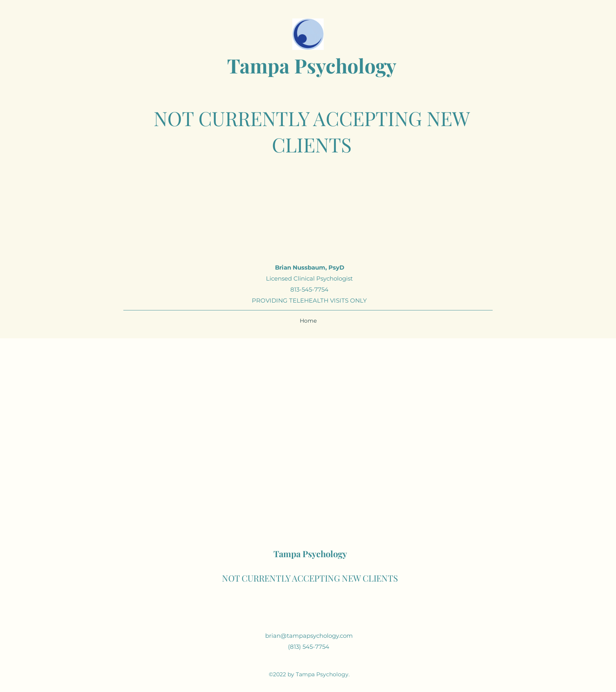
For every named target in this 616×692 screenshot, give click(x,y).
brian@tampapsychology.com (309, 636)
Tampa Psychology (312, 65)
